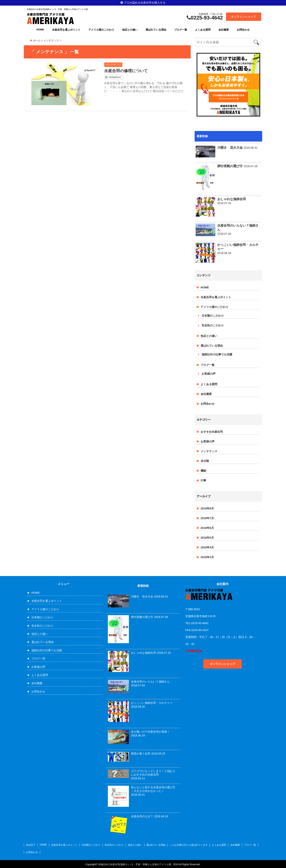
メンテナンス (113, 64)
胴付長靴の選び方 (230, 166)
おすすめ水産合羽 (212, 432)
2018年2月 (207, 557)
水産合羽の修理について (126, 71)
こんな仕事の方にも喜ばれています (189, 845)
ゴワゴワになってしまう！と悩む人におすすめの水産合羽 (153, 773)
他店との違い (130, 30)
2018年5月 (207, 538)
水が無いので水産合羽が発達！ (150, 732)
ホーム (35, 40)
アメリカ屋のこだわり (101, 30)
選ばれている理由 (156, 30)
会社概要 (224, 30)
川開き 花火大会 (230, 148)
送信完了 (31, 845)
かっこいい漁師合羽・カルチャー (238, 247)
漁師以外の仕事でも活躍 (217, 354)
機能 (203, 471)
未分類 (205, 461)
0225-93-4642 (205, 18)
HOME (40, 30)
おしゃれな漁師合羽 (232, 199)
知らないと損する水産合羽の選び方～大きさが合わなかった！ (153, 789)
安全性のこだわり (213, 325)
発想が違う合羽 (141, 754)
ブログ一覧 (181, 30)
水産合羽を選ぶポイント (66, 30)
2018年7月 (207, 518)
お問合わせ (243, 30)
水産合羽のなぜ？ (142, 816)
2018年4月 (207, 547)
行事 (203, 480)
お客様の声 (209, 374)
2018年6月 (207, 528)
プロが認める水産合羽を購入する (143, 3)
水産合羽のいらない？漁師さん (238, 228)
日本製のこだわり (213, 316)
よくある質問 (203, 30)
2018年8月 (207, 508)
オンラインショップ (243, 16)
